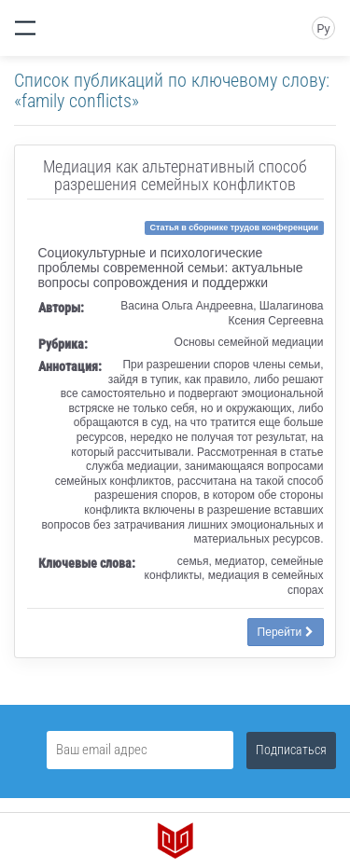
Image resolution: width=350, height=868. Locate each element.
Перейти (286, 632)
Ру (323, 29)
